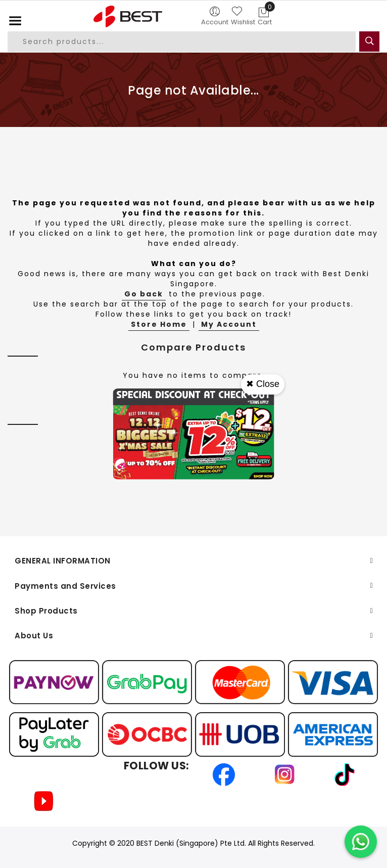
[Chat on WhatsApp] (361, 842)
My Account (229, 324)
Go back (144, 294)
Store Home (159, 324)
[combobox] (182, 41)
